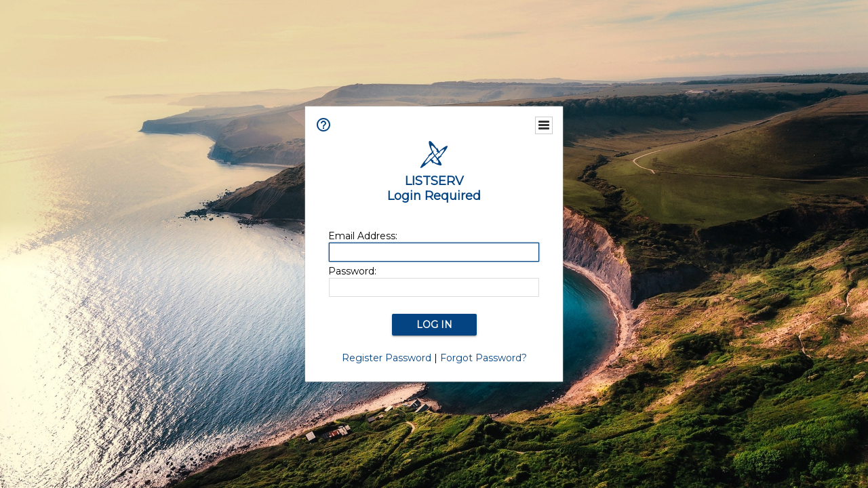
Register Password (387, 358)
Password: (352, 271)
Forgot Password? (484, 358)
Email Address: (363, 236)
